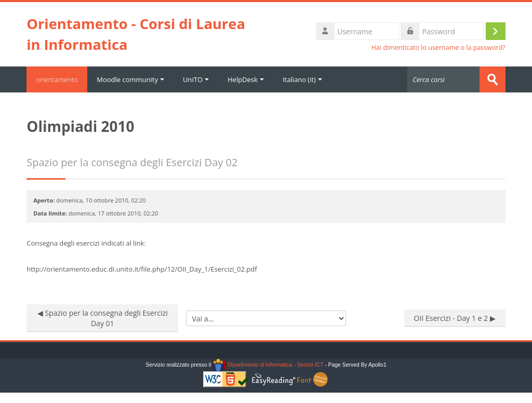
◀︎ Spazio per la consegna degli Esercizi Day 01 (103, 318)
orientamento (58, 79)
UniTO (197, 79)
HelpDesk (247, 79)
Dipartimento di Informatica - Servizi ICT (268, 365)
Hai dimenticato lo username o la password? (438, 48)
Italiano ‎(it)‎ (304, 79)
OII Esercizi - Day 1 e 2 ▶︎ (455, 318)
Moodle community (132, 79)
